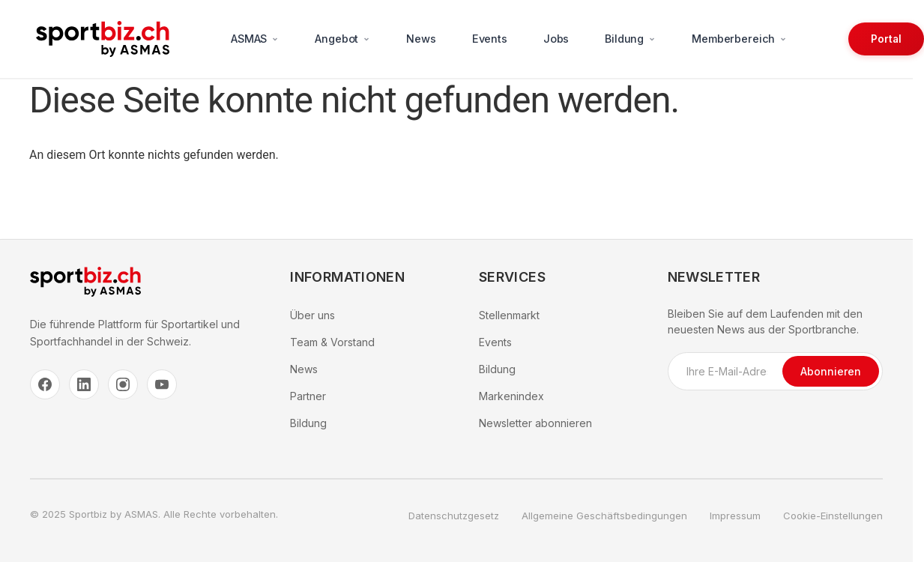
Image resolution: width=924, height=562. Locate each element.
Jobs (556, 39)
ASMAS (255, 39)
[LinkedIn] (84, 384)
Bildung (630, 39)
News (421, 39)
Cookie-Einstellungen (833, 516)
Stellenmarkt (509, 315)
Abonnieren (831, 371)
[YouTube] (162, 384)
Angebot (342, 39)
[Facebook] (45, 384)
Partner (308, 396)
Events (490, 39)
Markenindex (511, 396)
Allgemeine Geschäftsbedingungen (604, 516)
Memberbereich (739, 39)
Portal (886, 39)
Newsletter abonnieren (535, 423)
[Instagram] (123, 384)
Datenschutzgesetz (454, 516)
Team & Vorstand (332, 342)
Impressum (735, 516)
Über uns (312, 315)
